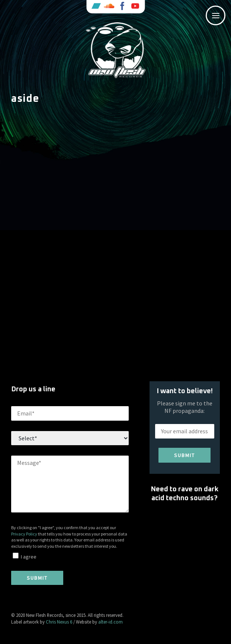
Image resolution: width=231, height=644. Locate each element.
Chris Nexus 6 (59, 622)
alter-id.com (110, 622)
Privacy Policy (24, 534)
